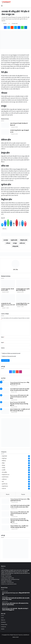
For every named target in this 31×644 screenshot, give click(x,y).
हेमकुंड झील (16, 246)
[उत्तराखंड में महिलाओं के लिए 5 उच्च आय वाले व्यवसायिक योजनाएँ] (23, 298)
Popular (23, 494)
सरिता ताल (22, 243)
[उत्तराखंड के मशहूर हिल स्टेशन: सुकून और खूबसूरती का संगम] (5, 132)
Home (2, 618)
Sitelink (3, 629)
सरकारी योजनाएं (5, 477)
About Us (3, 620)
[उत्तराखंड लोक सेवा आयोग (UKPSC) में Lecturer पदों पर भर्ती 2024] (8, 298)
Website (3, 348)
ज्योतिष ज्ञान (4, 479)
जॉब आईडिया (4, 472)
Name (3, 337)
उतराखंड (6, 240)
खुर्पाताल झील (14, 240)
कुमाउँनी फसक (5, 484)
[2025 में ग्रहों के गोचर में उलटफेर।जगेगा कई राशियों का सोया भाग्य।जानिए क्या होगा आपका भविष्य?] (5, 391)
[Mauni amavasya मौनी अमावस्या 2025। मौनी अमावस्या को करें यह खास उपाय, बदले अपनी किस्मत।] (5, 397)
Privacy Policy (4, 624)
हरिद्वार (3, 463)
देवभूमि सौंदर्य (4, 456)
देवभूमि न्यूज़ (4, 458)
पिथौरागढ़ (4, 461)
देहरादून (4, 465)
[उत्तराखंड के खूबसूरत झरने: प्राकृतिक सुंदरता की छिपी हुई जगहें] (23, 284)
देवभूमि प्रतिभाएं (5, 486)
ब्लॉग (3, 482)
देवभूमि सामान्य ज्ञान (6, 475)
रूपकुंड (15, 243)
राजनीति (4, 470)
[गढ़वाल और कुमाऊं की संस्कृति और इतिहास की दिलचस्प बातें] (5, 125)
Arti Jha (5, 24)
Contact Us (3, 627)
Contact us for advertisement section (9, 584)
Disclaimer (3, 622)
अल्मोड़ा (4, 468)
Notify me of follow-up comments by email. (11, 353)
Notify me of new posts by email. (9, 356)
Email (3, 343)
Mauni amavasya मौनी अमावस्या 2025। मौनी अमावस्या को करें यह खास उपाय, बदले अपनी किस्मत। (19, 397)
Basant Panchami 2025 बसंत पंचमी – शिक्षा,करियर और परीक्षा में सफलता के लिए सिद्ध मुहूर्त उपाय (19, 404)
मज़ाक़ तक (4, 489)
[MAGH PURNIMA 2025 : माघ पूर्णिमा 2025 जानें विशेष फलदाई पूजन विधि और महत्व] (5, 411)
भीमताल (8, 243)
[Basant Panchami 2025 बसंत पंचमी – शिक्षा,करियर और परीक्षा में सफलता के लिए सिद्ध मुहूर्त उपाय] (5, 404)
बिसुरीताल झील (24, 240)
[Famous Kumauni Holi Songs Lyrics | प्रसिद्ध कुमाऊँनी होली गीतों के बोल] (5, 384)
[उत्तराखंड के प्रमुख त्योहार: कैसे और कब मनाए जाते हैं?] (8, 284)
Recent (8, 494)
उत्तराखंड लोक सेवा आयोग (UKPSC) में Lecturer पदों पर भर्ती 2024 (8, 305)
